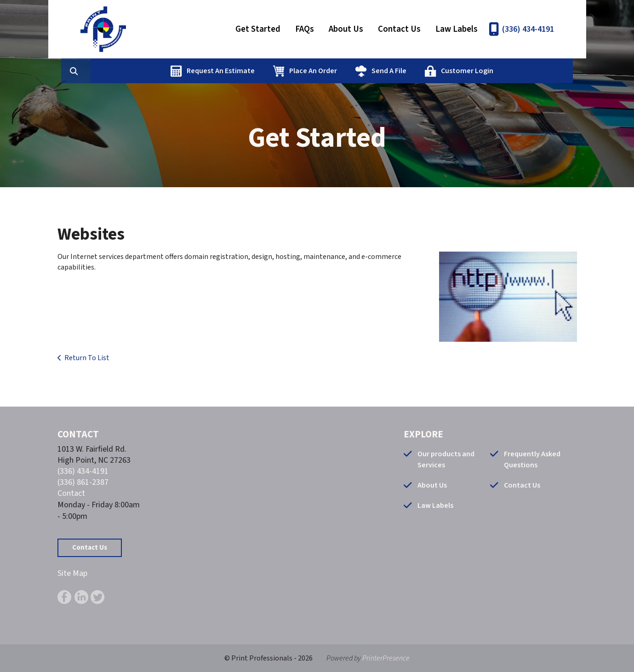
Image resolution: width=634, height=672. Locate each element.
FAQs (305, 29)
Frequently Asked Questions (532, 459)
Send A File (433, 71)
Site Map (72, 573)
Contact (71, 493)
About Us (346, 29)
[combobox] (133, 71)
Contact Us (399, 29)
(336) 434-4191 (528, 29)
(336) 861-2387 (83, 482)
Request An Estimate (264, 71)
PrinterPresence (386, 658)
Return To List (87, 358)
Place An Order (357, 71)
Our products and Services (446, 459)
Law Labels (457, 29)
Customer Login (511, 71)
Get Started (258, 29)
